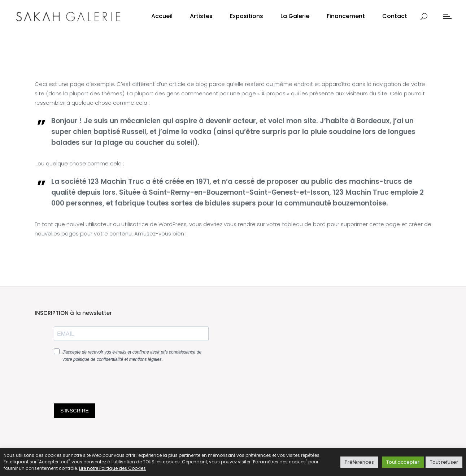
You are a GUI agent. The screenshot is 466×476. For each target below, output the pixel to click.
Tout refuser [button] (444, 462)
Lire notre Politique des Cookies (112, 468)
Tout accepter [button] (403, 462)
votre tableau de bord (296, 224)
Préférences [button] (359, 462)
